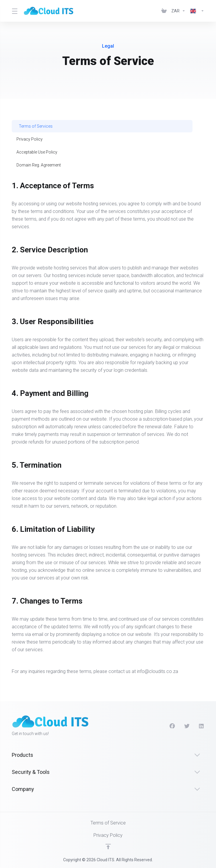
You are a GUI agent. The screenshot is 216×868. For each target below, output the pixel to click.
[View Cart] (164, 11)
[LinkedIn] (202, 726)
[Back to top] (108, 847)
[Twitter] (187, 726)
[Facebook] (172, 726)
